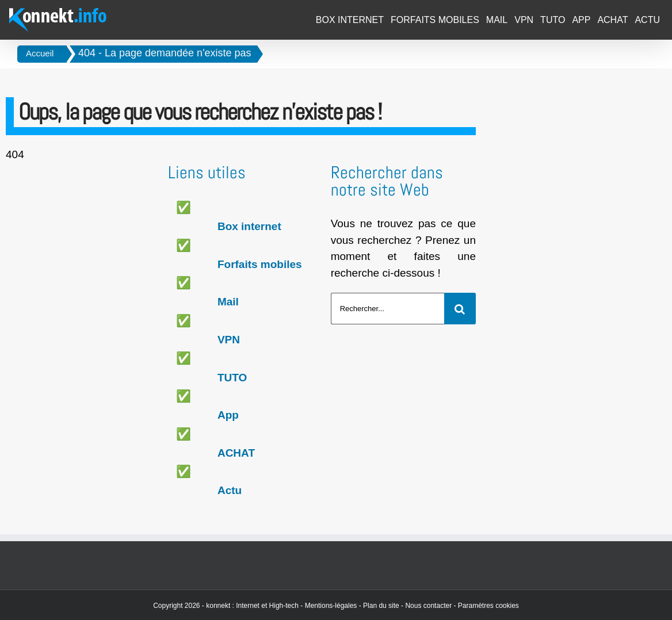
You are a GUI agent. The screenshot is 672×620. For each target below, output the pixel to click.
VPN (229, 340)
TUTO (232, 378)
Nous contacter (428, 606)
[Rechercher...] (387, 309)
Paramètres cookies (488, 606)
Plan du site (381, 606)
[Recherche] (460, 309)
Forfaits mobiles (260, 264)
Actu (230, 490)
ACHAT (236, 453)
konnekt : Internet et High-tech (252, 606)
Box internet (249, 226)
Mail (228, 302)
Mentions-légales (331, 606)
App (228, 415)
